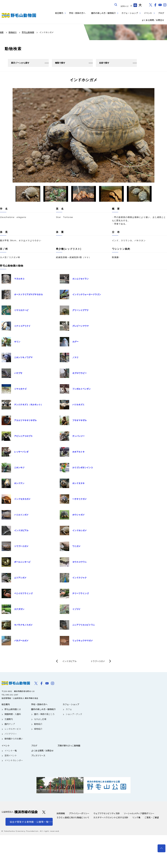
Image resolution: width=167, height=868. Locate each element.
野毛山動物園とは (13, 709)
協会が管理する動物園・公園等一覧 (29, 822)
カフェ (69, 709)
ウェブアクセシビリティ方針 (107, 813)
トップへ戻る (161, 848)
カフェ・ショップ (130, 13)
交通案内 (9, 719)
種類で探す (60, 63)
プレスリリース (38, 756)
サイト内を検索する (116, 5)
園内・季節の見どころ (44, 714)
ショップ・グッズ (74, 714)
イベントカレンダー (14, 760)
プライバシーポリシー (79, 813)
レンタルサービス (13, 729)
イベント (148, 13)
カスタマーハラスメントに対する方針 (111, 817)
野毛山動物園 (16, 683)
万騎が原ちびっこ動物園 (69, 746)
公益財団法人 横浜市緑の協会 (20, 812)
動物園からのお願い (14, 739)
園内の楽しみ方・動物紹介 (103, 13)
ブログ (161, 13)
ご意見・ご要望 (152, 817)
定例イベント (11, 756)
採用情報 (61, 813)
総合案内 (59, 13)
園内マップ (10, 724)
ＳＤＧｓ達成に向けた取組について (73, 817)
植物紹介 (38, 729)
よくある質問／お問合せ (153, 20)
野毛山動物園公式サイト (19, 15)
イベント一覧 (11, 751)
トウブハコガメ (98, 661)
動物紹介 (38, 724)
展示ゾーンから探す (20, 63)
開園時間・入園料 (13, 714)
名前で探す (104, 63)
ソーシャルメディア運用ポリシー (139, 813)
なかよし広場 (40, 719)
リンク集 (136, 817)
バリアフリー (11, 734)
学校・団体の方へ (77, 13)
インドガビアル (69, 661)
